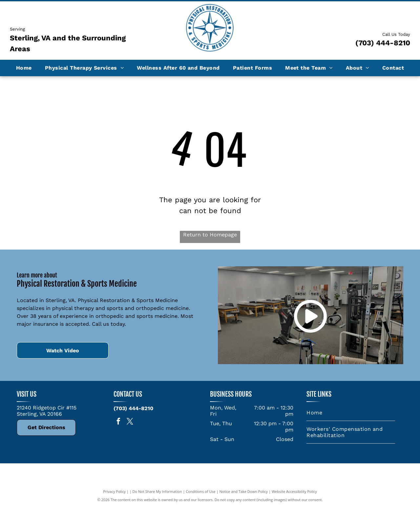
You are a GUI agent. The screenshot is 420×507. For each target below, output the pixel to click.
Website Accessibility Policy (294, 491)
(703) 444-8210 (383, 43)
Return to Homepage (210, 235)
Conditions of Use (201, 491)
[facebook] (118, 422)
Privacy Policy (114, 491)
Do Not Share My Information (157, 491)
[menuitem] (24, 68)
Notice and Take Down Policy (244, 491)
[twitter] (130, 422)
